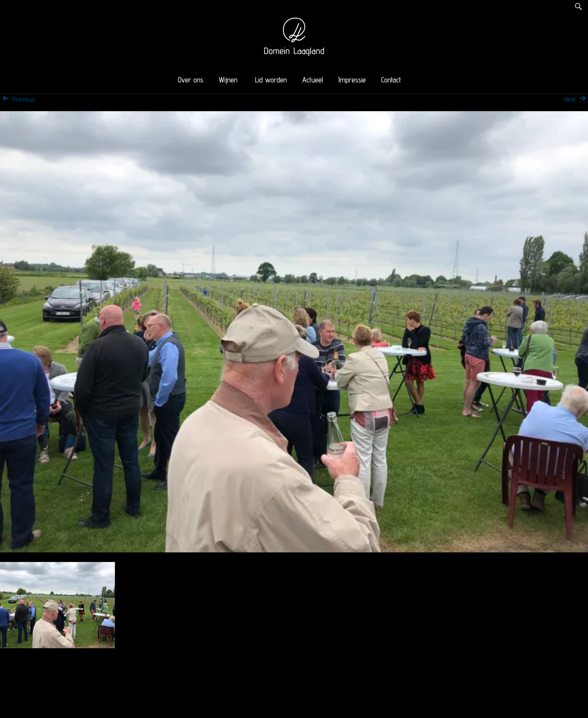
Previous (18, 99)
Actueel (313, 80)
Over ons (191, 80)
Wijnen (228, 80)
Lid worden (271, 80)
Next (576, 99)
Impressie (352, 80)
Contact (391, 80)
